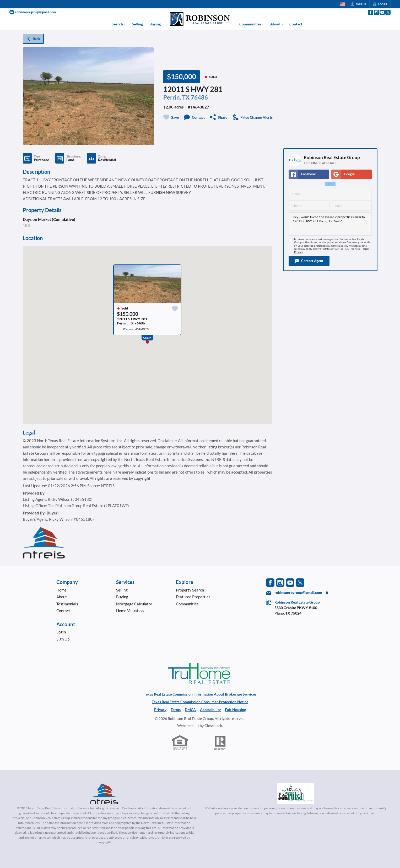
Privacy (298, 252)
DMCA (190, 710)
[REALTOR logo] (220, 743)
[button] (309, 261)
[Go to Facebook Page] (370, 12)
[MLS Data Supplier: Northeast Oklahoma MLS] (296, 794)
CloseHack (213, 726)
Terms (366, 249)
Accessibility (210, 710)
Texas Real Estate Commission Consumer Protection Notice (200, 702)
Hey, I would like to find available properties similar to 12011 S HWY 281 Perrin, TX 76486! (330, 224)
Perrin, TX (176, 97)
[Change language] (343, 4)
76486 (199, 97)
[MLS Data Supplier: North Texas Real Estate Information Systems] (104, 794)
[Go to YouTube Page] (382, 12)
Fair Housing (235, 710)
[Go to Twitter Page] (388, 12)
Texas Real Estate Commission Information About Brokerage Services (200, 694)
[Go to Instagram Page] (376, 12)
